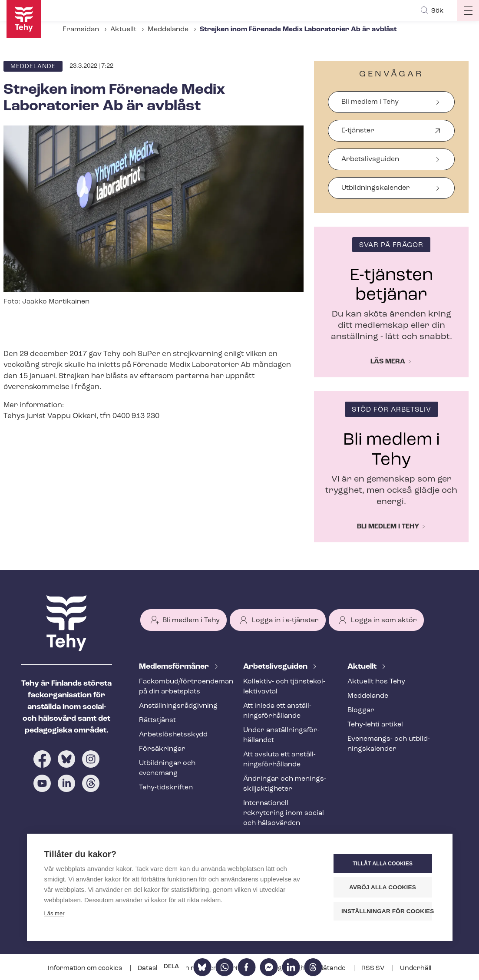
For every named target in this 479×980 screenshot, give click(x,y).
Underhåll (416, 968)
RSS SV (373, 968)
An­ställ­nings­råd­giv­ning (178, 706)
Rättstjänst (157, 720)
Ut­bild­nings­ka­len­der (376, 188)
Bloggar (361, 710)
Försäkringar (162, 749)
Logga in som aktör (384, 620)
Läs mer (55, 913)
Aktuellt (123, 30)
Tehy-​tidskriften (166, 788)
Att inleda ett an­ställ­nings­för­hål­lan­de (277, 711)
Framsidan (81, 30)
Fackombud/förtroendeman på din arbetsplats (181, 687)
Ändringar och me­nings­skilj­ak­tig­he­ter (285, 784)
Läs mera (388, 362)
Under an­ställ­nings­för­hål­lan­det (281, 735)
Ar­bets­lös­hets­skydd (173, 735)
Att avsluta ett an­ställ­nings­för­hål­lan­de (279, 760)
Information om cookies (86, 968)
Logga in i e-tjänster (285, 620)
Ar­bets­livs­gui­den (276, 667)
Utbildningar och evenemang (167, 768)
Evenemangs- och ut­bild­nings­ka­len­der (389, 744)
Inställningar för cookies (387, 911)
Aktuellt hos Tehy (376, 682)
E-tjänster (358, 134)
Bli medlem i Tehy (370, 102)
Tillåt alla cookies (383, 864)
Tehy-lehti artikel (375, 725)
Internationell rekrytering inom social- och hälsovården (285, 813)
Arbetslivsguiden (370, 159)
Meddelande (168, 30)
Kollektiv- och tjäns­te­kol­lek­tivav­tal (284, 687)
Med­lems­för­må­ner (175, 667)
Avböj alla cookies (383, 887)
